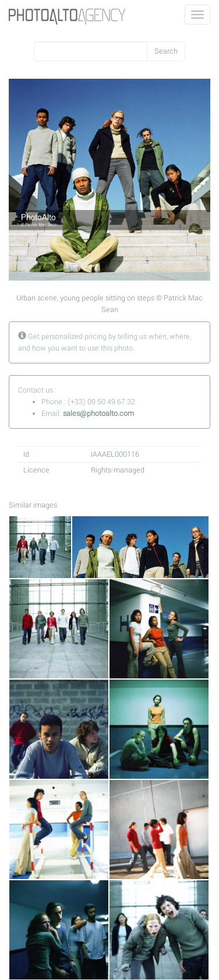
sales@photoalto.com (98, 414)
